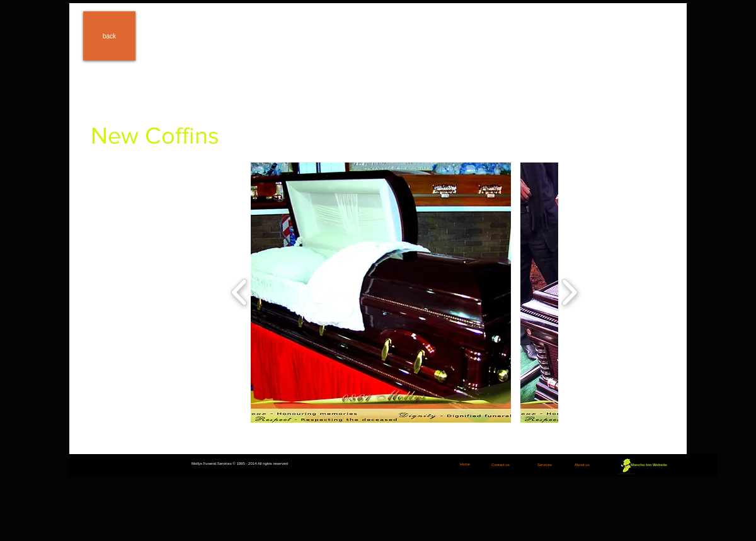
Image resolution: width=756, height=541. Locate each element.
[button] (381, 293)
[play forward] (569, 292)
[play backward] (240, 292)
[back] (109, 36)
